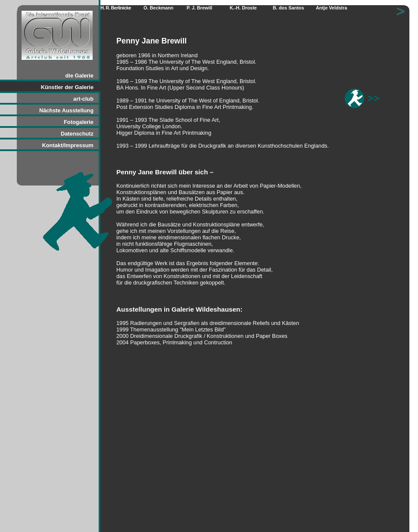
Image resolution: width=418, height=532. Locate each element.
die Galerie (80, 76)
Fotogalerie (79, 122)
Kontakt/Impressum (68, 145)
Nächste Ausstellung (66, 110)
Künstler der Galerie (67, 87)
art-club (83, 99)
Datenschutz (77, 134)
